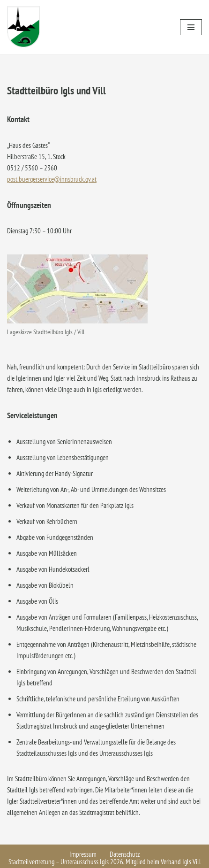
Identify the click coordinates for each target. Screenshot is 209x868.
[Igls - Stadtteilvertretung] (23, 27)
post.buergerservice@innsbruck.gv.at (52, 179)
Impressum (83, 854)
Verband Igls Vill (181, 862)
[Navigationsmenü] (191, 27)
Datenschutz (125, 854)
